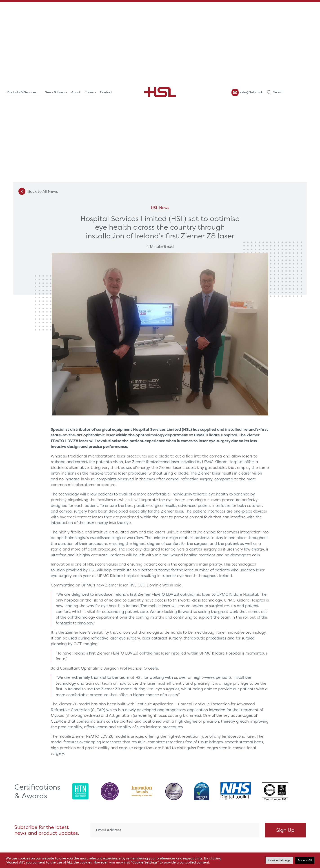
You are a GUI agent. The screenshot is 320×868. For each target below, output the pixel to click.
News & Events (56, 92)
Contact (106, 92)
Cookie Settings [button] (279, 860)
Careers (90, 92)
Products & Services (21, 92)
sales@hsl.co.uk (247, 92)
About (76, 92)
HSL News (160, 208)
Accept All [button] (305, 860)
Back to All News (38, 191)
